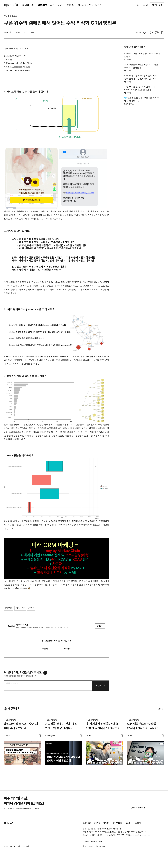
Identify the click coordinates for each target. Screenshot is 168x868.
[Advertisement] (143, 147)
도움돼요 (46, 649)
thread (17, 846)
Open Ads (11, 5)
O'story (42, 5)
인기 (60, 5)
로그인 (145, 5)
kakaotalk (26, 846)
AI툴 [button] (97, 5)
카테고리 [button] (28, 5)
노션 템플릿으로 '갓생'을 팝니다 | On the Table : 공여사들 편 (142, 726)
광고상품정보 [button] (84, 5)
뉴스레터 (128, 823)
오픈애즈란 (87, 823)
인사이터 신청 (157, 5)
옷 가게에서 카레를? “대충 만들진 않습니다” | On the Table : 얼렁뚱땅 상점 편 (103, 726)
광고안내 (138, 823)
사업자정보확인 (111, 832)
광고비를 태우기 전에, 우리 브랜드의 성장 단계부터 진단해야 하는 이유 (61, 726)
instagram (8, 846)
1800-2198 (120, 835)
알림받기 (100, 626)
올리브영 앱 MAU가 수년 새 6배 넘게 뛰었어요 (21, 726)
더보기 (160, 709)
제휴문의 (106, 823)
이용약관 (86, 842)
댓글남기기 (101, 686)
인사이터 (70, 5)
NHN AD (9, 823)
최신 (52, 5)
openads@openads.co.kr (141, 835)
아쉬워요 (67, 649)
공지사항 (97, 823)
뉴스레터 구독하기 (141, 808)
